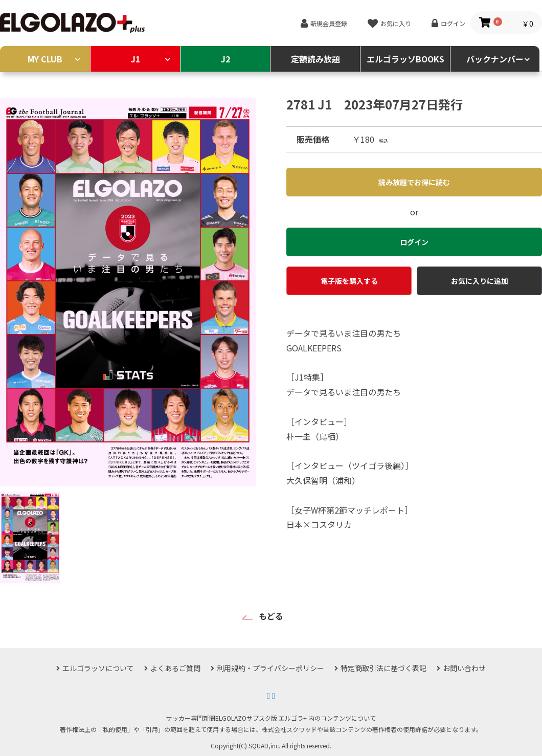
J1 (135, 59)
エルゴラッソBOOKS (405, 59)
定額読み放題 (315, 59)
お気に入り (396, 23)
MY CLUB (45, 59)
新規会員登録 (329, 23)
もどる (271, 616)
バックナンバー (495, 59)
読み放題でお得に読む (414, 182)
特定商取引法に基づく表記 (383, 668)
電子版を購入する (349, 281)
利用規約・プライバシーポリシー (270, 668)
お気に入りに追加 (480, 281)
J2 (225, 59)
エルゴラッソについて (98, 668)
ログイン (453, 23)
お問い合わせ (464, 668)
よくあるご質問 (175, 668)
